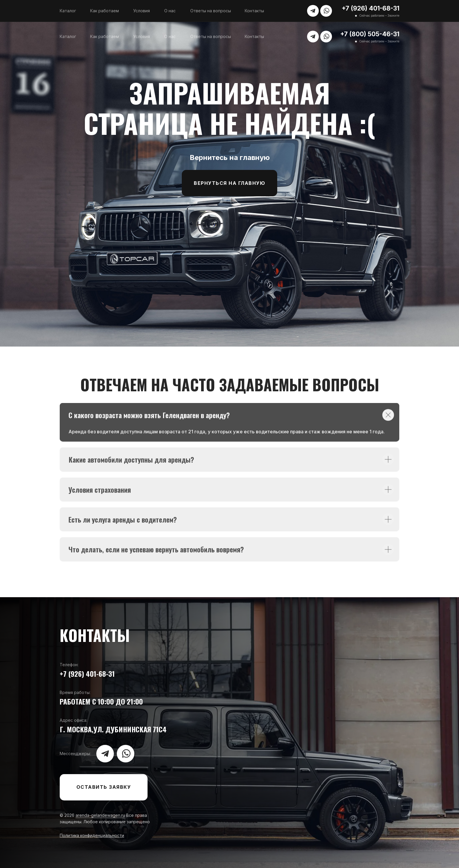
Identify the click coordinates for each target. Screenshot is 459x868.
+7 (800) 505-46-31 (370, 34)
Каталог (68, 11)
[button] (104, 787)
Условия (142, 11)
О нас (170, 11)
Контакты (254, 11)
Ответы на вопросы (211, 11)
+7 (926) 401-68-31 (370, 8)
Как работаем (105, 11)
